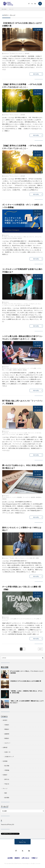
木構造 (37, 558)
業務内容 (20, 370)
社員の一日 (7, 752)
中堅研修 (7, 770)
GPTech (13, 53)
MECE (13, 558)
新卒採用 (27, 53)
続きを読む (36, 74)
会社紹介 (5, 720)
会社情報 (10, 858)
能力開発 (39, 29)
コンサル (26, 304)
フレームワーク (26, 497)
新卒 (34, 558)
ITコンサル (11, 237)
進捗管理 (20, 238)
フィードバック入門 (22, 433)
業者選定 (25, 370)
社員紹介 (5, 775)
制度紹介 (7, 738)
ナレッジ (39, 91)
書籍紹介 (21, 434)
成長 (19, 305)
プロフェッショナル (9, 305)
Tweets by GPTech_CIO (7, 824)
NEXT (40, 649)
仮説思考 (33, 497)
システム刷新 (33, 368)
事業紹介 (7, 729)
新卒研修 (15, 238)
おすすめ (6, 433)
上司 (17, 434)
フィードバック (13, 433)
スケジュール (38, 237)
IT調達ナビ (34, 858)
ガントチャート (30, 237)
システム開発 (8, 370)
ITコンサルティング (24, 368)
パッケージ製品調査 (17, 497)
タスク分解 (29, 558)
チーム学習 (36, 619)
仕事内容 (15, 370)
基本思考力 (39, 497)
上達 (16, 305)
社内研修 (5, 761)
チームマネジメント (28, 619)
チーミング (20, 619)
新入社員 (9, 238)
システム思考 (13, 619)
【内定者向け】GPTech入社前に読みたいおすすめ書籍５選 (25, 681)
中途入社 (7, 784)
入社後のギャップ (9, 757)
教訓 (6, 793)
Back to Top (22, 842)
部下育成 (26, 434)
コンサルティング (33, 304)
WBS (25, 237)
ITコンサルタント (20, 53)
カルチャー (7, 743)
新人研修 (4, 238)
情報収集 (4, 499)
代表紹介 (7, 725)
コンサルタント (8, 497)
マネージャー (31, 433)
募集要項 (17, 858)
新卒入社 (7, 779)
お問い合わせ (25, 858)
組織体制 (7, 734)
